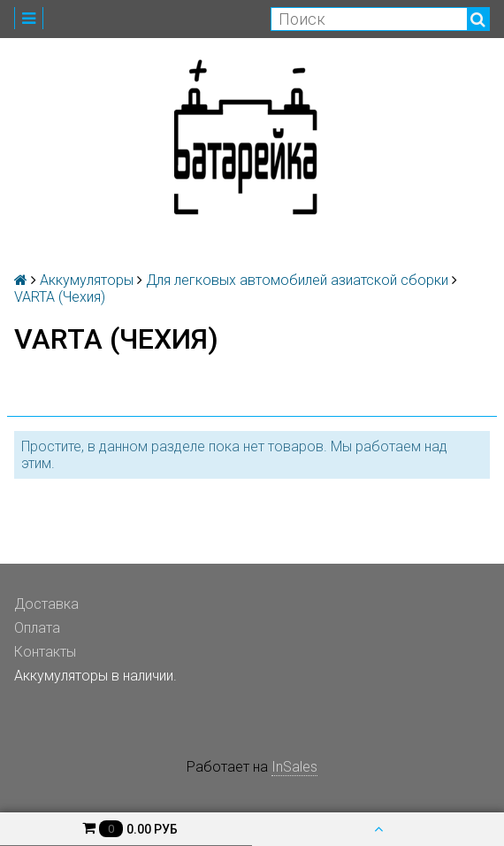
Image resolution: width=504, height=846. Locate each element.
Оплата (37, 628)
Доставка (46, 604)
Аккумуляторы (87, 280)
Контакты (45, 652)
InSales (294, 767)
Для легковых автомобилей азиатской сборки (297, 280)
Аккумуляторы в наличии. (95, 676)
